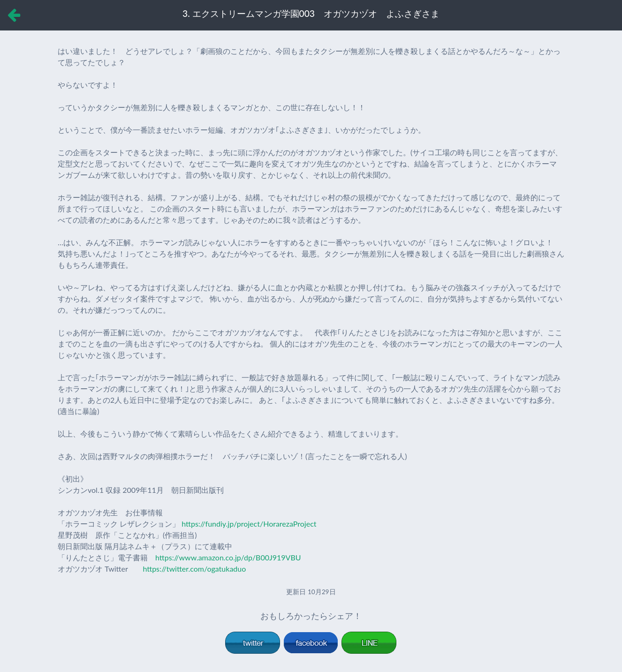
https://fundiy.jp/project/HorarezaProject (249, 524)
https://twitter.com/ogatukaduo (194, 569)
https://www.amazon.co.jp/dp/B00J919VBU (228, 557)
